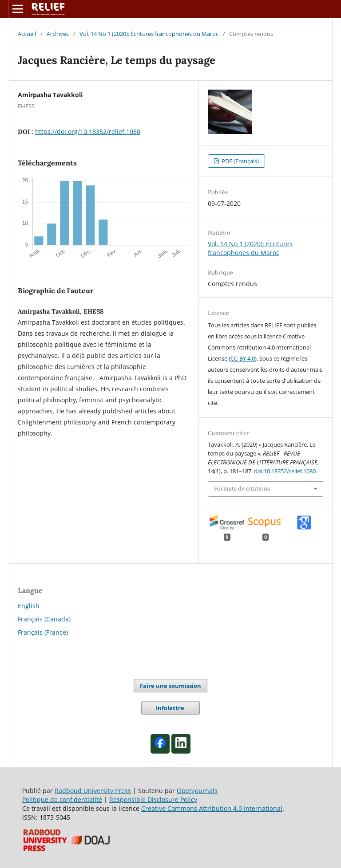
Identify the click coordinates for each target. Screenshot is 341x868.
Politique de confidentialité (62, 799)
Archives (58, 34)
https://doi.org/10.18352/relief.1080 (88, 132)
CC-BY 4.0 (243, 358)
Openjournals (197, 791)
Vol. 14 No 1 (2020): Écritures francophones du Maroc (149, 34)
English (29, 606)
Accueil (27, 34)
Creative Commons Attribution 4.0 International (212, 808)
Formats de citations (242, 489)
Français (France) (43, 632)
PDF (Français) (240, 161)
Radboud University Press (93, 791)
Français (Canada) (44, 619)
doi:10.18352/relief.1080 (285, 471)
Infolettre (171, 708)
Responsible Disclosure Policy (153, 799)
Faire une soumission (170, 686)
